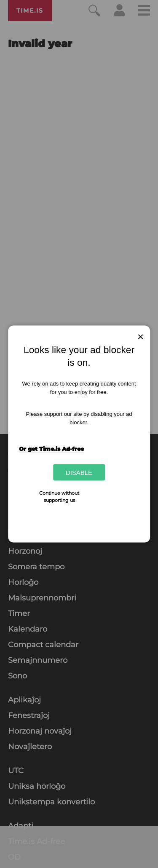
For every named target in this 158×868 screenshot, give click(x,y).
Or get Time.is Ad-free (51, 448)
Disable (79, 473)
